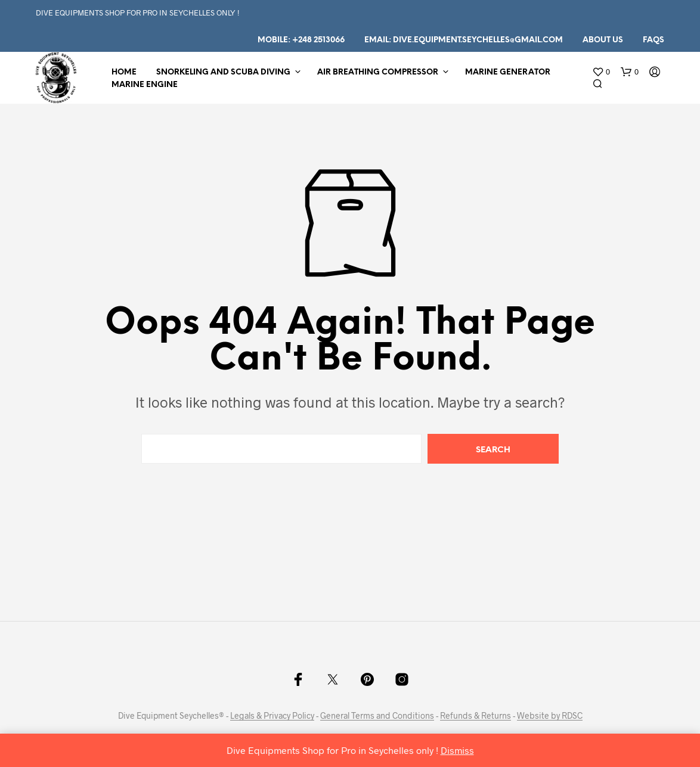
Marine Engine (145, 85)
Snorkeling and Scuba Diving (223, 72)
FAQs (653, 40)
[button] (601, 72)
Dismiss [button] (457, 750)
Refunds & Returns (476, 716)
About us (603, 40)
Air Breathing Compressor (378, 72)
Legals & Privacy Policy (272, 716)
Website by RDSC (550, 716)
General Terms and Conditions (377, 716)
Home (124, 72)
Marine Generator (508, 72)
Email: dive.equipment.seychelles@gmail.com (464, 40)
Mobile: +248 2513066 (301, 40)
